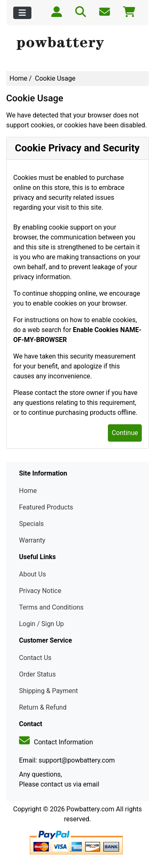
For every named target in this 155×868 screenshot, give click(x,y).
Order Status (37, 674)
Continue (125, 433)
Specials (31, 524)
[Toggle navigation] (22, 13)
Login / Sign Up (42, 624)
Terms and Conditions (51, 607)
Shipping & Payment (49, 691)
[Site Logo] (77, 44)
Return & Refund (43, 707)
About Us (32, 574)
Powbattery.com (91, 809)
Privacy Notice (40, 591)
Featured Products (46, 507)
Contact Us (35, 658)
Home (18, 78)
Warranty (32, 540)
